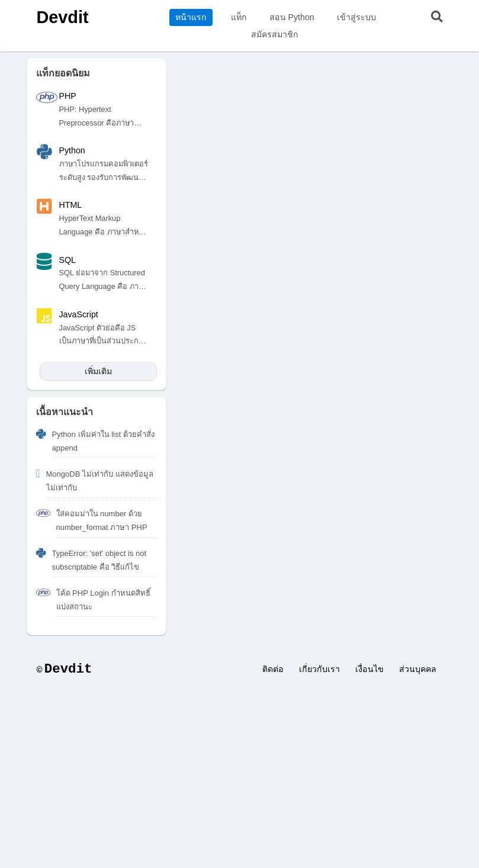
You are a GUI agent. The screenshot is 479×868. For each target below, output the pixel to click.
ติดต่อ (273, 669)
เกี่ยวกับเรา (319, 669)
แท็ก (239, 17)
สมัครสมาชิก (275, 34)
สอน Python (292, 17)
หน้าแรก (191, 17)
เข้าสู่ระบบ (356, 17)
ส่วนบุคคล (418, 669)
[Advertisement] (239, 779)
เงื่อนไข (369, 669)
